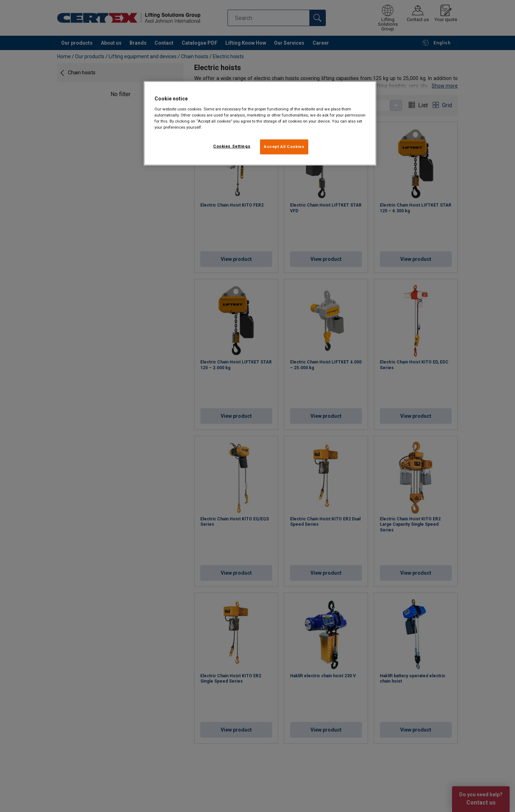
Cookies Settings (232, 146)
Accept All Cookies (284, 147)
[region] (260, 123)
